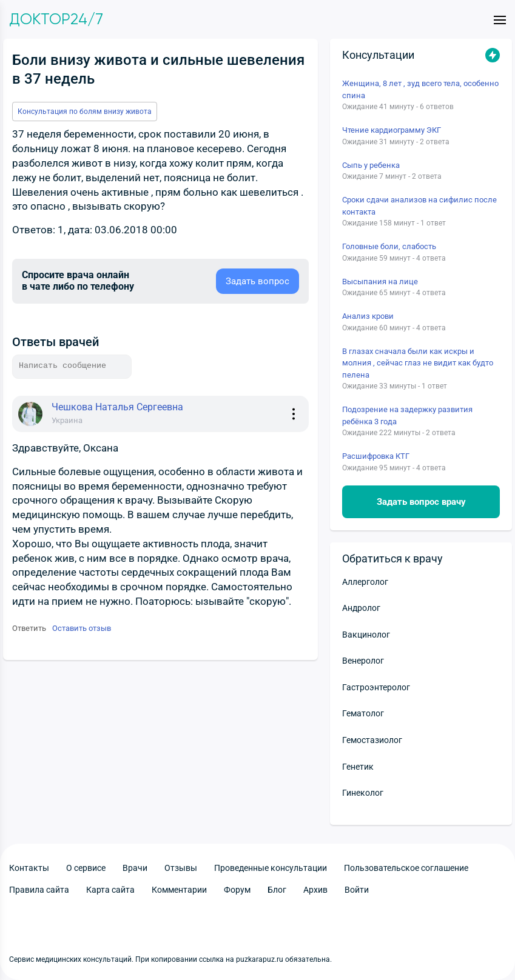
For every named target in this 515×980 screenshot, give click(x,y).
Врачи (135, 868)
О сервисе (86, 868)
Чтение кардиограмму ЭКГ (392, 130)
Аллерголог (365, 582)
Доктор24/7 (56, 19)
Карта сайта (110, 890)
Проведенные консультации (271, 868)
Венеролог (363, 661)
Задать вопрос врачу (421, 502)
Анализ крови (368, 316)
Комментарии (179, 890)
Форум (237, 890)
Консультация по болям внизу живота (85, 112)
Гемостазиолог (372, 740)
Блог (277, 890)
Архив (315, 890)
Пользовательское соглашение (406, 868)
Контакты (29, 868)
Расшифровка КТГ (376, 456)
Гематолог (363, 713)
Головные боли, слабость (389, 246)
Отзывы (181, 868)
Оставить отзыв (82, 628)
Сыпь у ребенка (371, 165)
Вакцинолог (366, 635)
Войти (357, 890)
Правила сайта (39, 890)
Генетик (358, 767)
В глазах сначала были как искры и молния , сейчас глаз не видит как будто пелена (418, 363)
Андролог (361, 608)
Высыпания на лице (380, 282)
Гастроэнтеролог (376, 687)
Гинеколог (363, 793)
